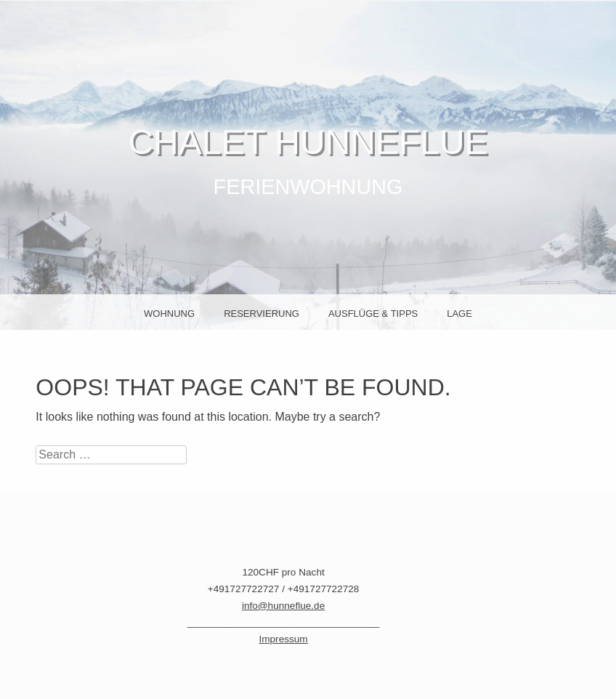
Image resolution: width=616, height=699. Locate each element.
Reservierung (262, 314)
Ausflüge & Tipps (373, 314)
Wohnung (169, 314)
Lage (459, 314)
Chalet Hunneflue (308, 142)
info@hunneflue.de (283, 606)
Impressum (283, 639)
